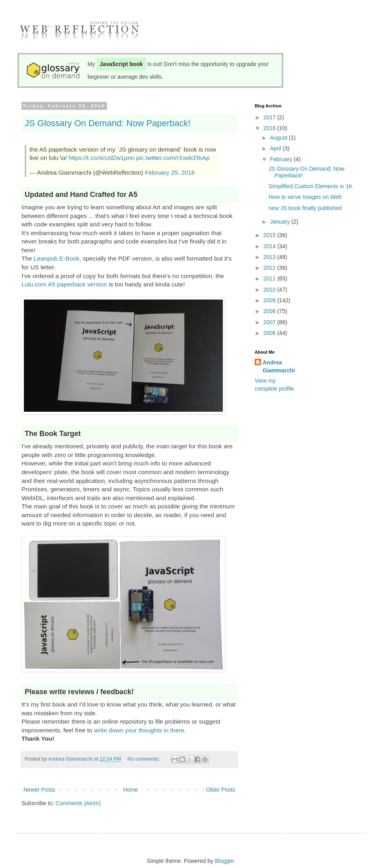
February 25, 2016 (170, 172)
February (282, 159)
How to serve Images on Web (305, 197)
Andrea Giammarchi (279, 366)
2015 (270, 235)
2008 (270, 311)
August (279, 138)
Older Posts (221, 790)
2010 (270, 290)
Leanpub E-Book (57, 258)
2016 (270, 128)
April (276, 148)
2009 (270, 300)
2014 (270, 246)
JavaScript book (121, 64)
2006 (270, 333)
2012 (270, 268)
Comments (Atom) (78, 803)
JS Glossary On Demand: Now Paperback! (108, 123)
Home (130, 790)
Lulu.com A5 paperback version (64, 284)
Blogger (224, 861)
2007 (270, 322)
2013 (270, 257)
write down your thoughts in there (139, 730)
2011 (270, 278)
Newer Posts (39, 790)
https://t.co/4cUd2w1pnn (101, 158)
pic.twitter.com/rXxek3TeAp (173, 158)
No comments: (144, 759)
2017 (270, 117)
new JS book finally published (305, 208)
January (281, 222)
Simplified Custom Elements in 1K (311, 186)
